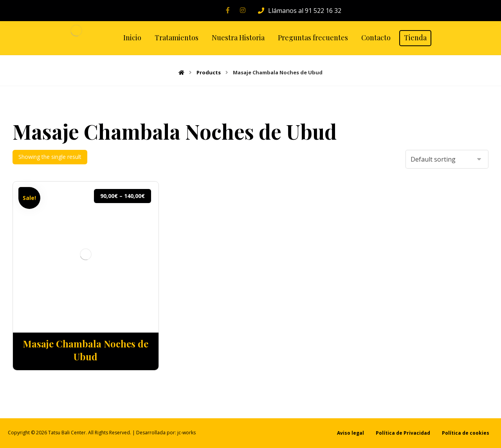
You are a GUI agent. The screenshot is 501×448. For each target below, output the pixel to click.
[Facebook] (228, 10)
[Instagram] (243, 10)
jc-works (187, 433)
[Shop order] (447, 159)
